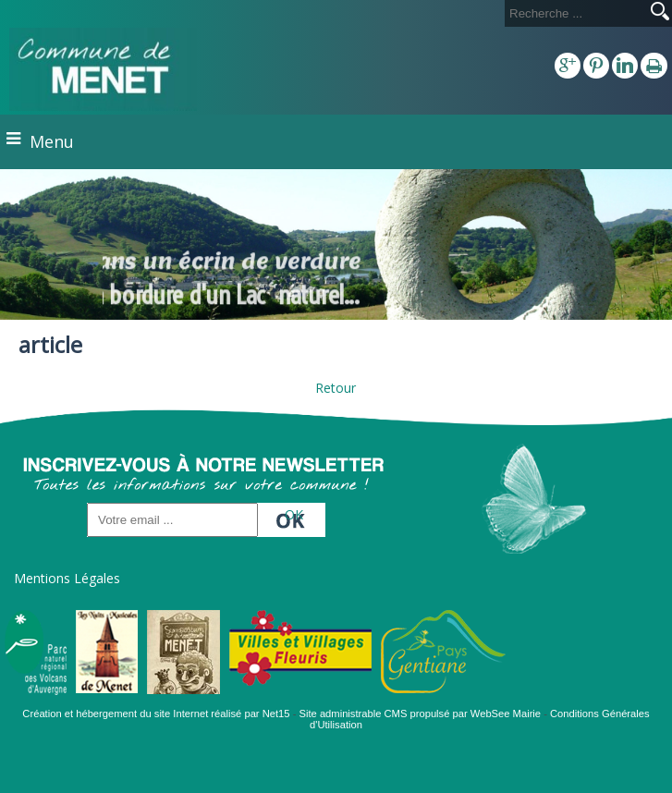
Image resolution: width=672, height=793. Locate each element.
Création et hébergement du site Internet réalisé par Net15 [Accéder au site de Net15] (156, 714)
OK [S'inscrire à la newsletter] (294, 514)
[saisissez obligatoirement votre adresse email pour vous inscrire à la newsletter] (172, 520)
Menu (52, 141)
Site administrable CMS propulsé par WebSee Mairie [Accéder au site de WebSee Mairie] (421, 714)
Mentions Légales (67, 578)
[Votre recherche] (574, 13)
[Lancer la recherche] (660, 13)
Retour (336, 388)
